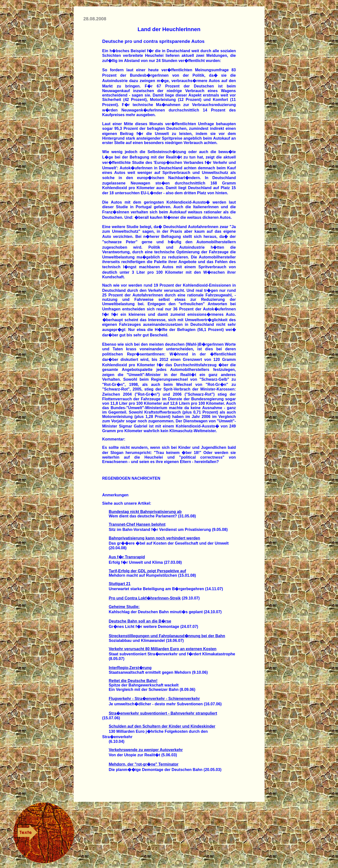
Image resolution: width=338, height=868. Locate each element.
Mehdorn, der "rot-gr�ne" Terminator (144, 764)
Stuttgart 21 (120, 584)
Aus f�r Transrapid (127, 557)
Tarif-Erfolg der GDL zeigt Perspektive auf (147, 571)
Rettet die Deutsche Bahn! (133, 681)
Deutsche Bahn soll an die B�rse (140, 621)
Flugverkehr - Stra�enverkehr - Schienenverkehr (154, 699)
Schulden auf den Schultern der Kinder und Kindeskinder (162, 726)
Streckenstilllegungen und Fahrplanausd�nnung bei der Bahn (167, 636)
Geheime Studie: (124, 607)
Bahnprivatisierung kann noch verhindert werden (154, 538)
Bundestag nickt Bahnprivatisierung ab (145, 512)
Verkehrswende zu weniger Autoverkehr (146, 750)
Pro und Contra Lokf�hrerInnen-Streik (145, 598)
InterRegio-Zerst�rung (130, 668)
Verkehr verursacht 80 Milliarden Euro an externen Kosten (163, 649)
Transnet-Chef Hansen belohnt (137, 524)
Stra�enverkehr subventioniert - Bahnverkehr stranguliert (163, 713)
